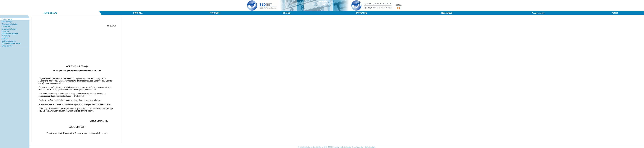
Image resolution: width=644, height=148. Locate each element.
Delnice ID (6, 31)
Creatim (348, 147)
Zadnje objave (7, 19)
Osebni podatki (370, 147)
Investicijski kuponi (9, 29)
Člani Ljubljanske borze (11, 43)
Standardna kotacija (10, 24)
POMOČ (615, 13)
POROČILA (138, 13)
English (398, 5)
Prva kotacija (7, 22)
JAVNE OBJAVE (50, 13)
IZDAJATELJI (447, 13)
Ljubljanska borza (9, 41)
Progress (5, 39)
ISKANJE (286, 13)
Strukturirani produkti (10, 34)
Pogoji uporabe (538, 13)
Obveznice (6, 26)
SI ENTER (6, 36)
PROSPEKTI (215, 13)
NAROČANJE (361, 13)
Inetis (341, 147)
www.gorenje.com (58, 111)
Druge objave (7, 46)
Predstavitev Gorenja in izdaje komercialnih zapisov (85, 133)
